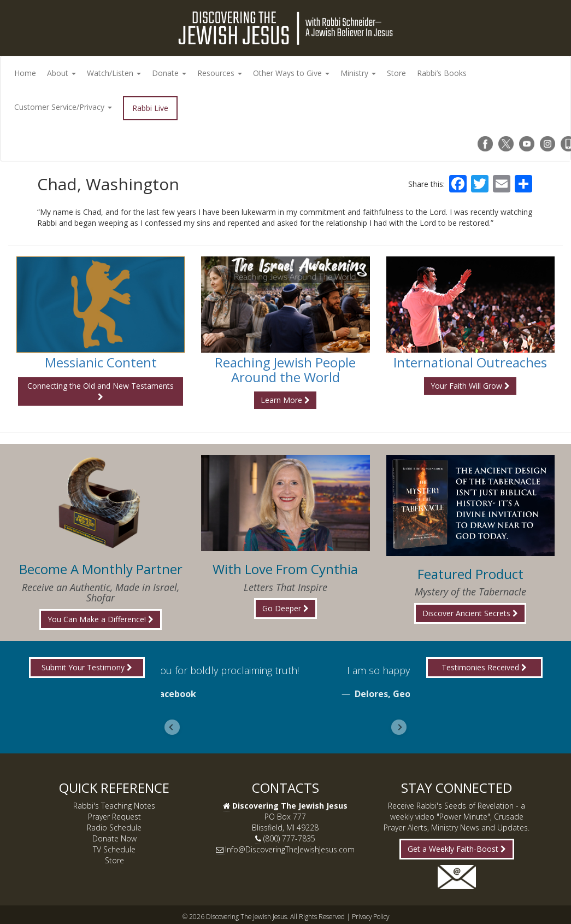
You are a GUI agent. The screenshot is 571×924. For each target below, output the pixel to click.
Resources (220, 73)
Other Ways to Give (291, 73)
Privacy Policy (370, 916)
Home (25, 73)
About (61, 73)
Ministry (358, 73)
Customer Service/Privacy (63, 107)
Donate (169, 73)
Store (396, 73)
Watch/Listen (114, 73)
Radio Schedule (114, 827)
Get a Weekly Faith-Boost (457, 849)
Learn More (285, 400)
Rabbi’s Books (442, 73)
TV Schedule (114, 849)
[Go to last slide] (172, 727)
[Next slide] (399, 727)
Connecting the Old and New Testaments (101, 391)
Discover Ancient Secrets (470, 613)
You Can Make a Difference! (101, 619)
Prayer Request (114, 817)
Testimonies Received (484, 667)
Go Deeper (285, 608)
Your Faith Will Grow (470, 386)
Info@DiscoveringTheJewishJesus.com (290, 849)
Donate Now (114, 838)
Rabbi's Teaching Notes (114, 806)
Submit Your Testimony (87, 667)
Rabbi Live (150, 108)
